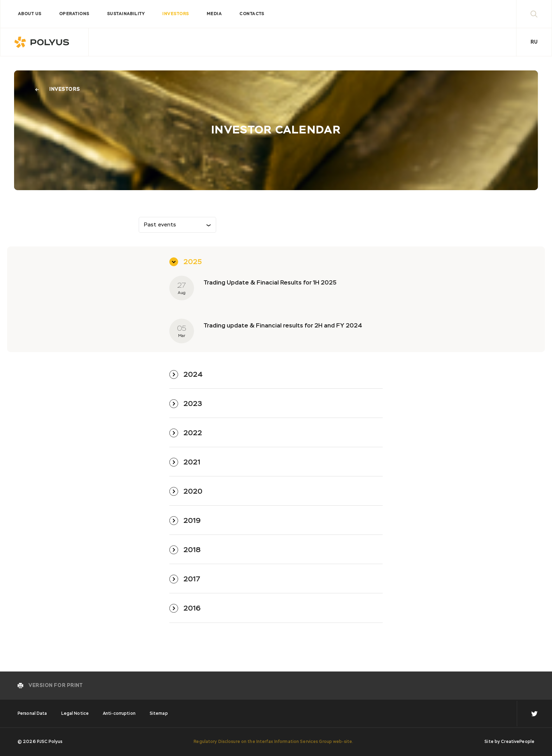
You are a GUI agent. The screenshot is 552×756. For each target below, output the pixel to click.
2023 (193, 404)
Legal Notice (75, 714)
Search (541, 14)
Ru (534, 42)
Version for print (56, 686)
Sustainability (126, 14)
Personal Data (32, 714)
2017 (192, 579)
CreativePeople (518, 742)
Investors (175, 14)
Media (214, 14)
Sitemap (159, 714)
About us (30, 14)
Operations (74, 14)
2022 (193, 433)
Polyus (45, 42)
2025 (193, 262)
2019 (192, 521)
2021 (192, 462)
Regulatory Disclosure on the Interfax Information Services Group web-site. (273, 742)
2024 (193, 375)
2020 (193, 492)
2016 (192, 608)
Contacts (252, 14)
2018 (192, 550)
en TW (534, 714)
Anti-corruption (119, 714)
